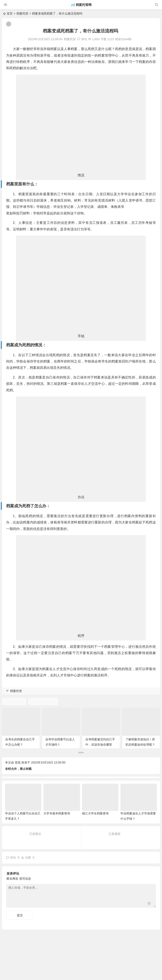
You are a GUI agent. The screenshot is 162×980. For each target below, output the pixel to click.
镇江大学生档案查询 (95, 813)
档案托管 (22, 13)
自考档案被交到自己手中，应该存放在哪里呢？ (100, 745)
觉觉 (18, 762)
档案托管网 (84, 5)
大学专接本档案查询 (57, 813)
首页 (10, 13)
